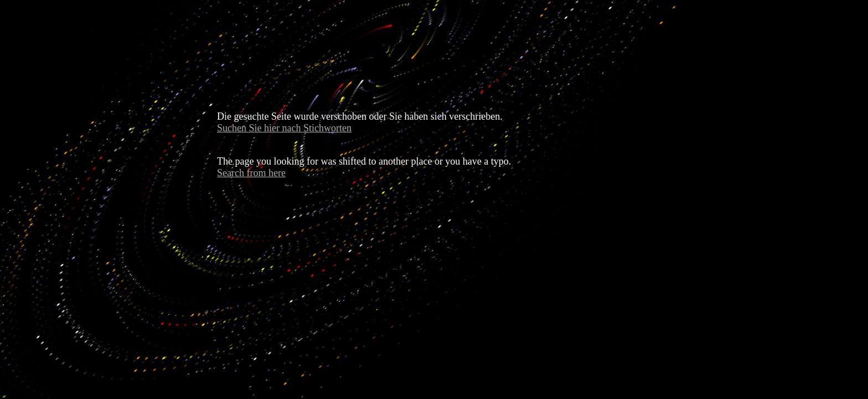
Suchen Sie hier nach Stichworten (284, 128)
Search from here (251, 173)
